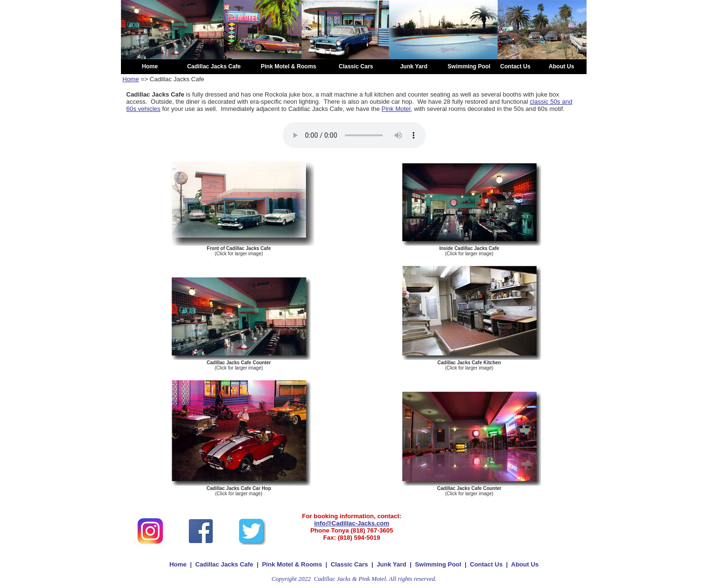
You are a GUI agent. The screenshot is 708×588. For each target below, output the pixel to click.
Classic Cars (349, 564)
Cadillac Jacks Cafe (224, 564)
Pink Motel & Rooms (292, 564)
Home (131, 79)
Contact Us (486, 564)
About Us (525, 564)
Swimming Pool (439, 564)
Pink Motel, (397, 109)
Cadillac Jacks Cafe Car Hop (239, 488)
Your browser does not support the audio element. (354, 135)
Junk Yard (392, 564)
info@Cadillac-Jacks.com (352, 523)
